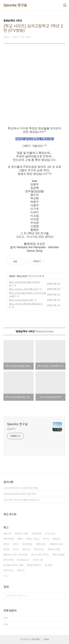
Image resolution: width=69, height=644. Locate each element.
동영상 (12, 276)
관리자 (46, 639)
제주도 (22, 570)
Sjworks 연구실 (15, 5)
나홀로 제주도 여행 (14, 565)
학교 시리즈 (22, 276)
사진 (17, 549)
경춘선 (57, 539)
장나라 (8, 534)
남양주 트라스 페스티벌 (16, 555)
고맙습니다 (24, 560)
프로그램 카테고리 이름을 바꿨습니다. (22, 500)
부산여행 (9, 560)
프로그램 (39, 560)
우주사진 (9, 570)
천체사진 (40, 549)
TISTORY (36, 639)
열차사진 (42, 544)
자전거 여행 (22, 534)
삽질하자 (11, 429)
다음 (7, 549)
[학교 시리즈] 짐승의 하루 (21, 300)
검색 (62, 596)
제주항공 (37, 534)
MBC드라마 (57, 544)
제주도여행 (54, 549)
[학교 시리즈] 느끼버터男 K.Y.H (24, 289)
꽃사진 (27, 549)
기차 (47, 539)
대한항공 (28, 544)
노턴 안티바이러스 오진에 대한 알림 (21, 488)
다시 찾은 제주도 (41, 555)
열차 (21, 539)
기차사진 (51, 534)
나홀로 (50, 565)
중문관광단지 (35, 565)
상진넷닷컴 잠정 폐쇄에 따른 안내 (20, 494)
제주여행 (9, 539)
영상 (7, 544)
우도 (17, 544)
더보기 (6, 576)
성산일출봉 (59, 555)
